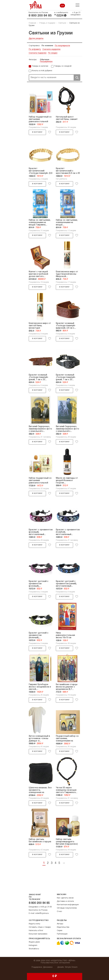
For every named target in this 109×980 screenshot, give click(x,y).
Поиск (77, 78)
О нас (59, 911)
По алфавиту (35, 49)
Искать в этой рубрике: (42, 71)
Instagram (33, 945)
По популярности (62, 46)
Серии (60, 931)
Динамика (48, 967)
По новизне (47, 46)
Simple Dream (71, 967)
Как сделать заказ (65, 898)
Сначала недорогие (51, 49)
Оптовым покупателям (67, 908)
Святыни (62, 23)
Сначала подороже (38, 53)
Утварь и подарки (47, 23)
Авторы (60, 924)
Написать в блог (36, 931)
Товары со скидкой (63, 66)
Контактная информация (68, 905)
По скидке (53, 53)
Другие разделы (36, 39)
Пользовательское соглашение (55, 963)
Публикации (62, 934)
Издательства (63, 927)
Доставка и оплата (65, 901)
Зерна (35, 5)
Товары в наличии (40, 66)
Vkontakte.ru (34, 949)
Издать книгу (35, 924)
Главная (32, 23)
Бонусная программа (38, 934)
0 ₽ (62, 6)
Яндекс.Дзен (34, 942)
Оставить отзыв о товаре (40, 927)
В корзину (37, 132)
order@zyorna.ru (42, 913)
